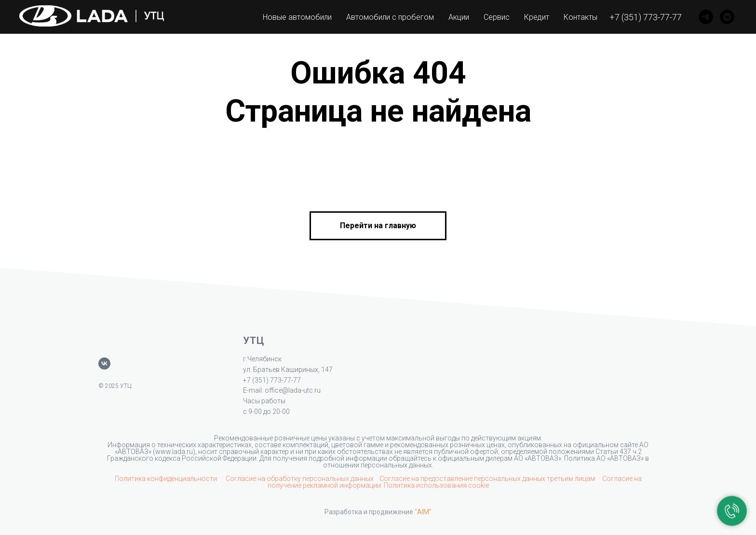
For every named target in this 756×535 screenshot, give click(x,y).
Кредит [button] (537, 17)
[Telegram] (706, 17)
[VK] (727, 17)
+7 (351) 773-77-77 (646, 17)
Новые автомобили (297, 17)
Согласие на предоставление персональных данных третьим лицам (488, 479)
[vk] (104, 364)
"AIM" (423, 512)
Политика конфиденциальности (167, 479)
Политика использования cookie (436, 485)
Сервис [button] (497, 17)
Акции (459, 17)
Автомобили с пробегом (390, 17)
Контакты (580, 17)
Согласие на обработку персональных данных (300, 479)
